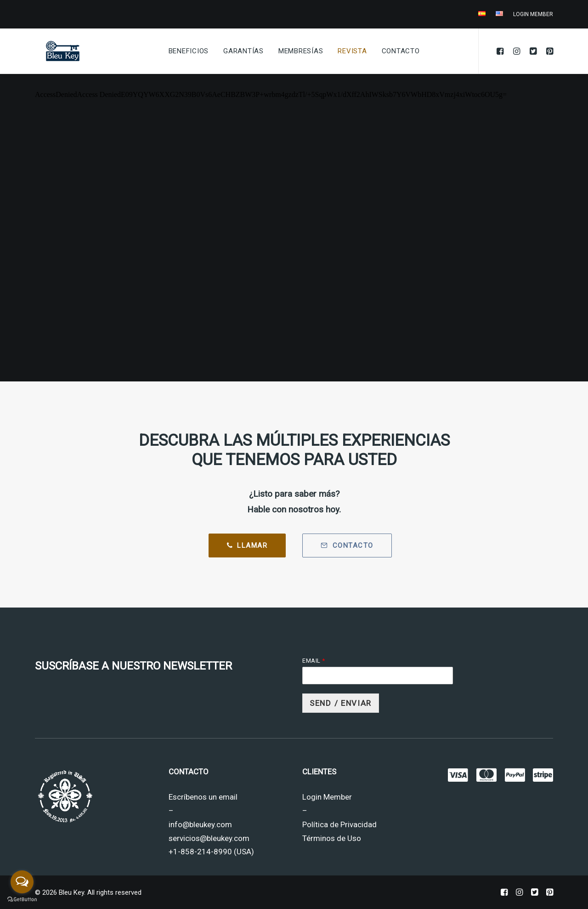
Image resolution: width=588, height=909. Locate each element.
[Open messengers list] (22, 882)
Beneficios (189, 51)
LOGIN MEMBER (533, 14)
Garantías (243, 51)
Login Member (327, 797)
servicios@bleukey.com (209, 838)
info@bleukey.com (200, 824)
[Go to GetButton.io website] (22, 900)
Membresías (301, 51)
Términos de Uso (332, 838)
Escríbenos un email (203, 797)
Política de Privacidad (339, 824)
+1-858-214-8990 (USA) (211, 852)
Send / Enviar (341, 703)
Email (314, 661)
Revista (352, 51)
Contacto (401, 51)
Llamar (247, 545)
